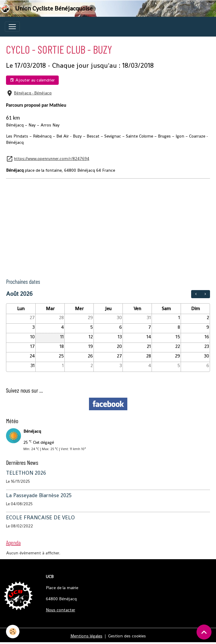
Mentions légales (86, 636)
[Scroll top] (204, 632)
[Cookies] (13, 632)
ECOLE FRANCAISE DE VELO (40, 518)
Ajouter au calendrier (32, 80)
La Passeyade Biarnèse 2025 (39, 495)
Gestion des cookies (127, 636)
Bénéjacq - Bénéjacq (33, 93)
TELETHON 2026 (26, 473)
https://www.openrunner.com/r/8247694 (52, 159)
